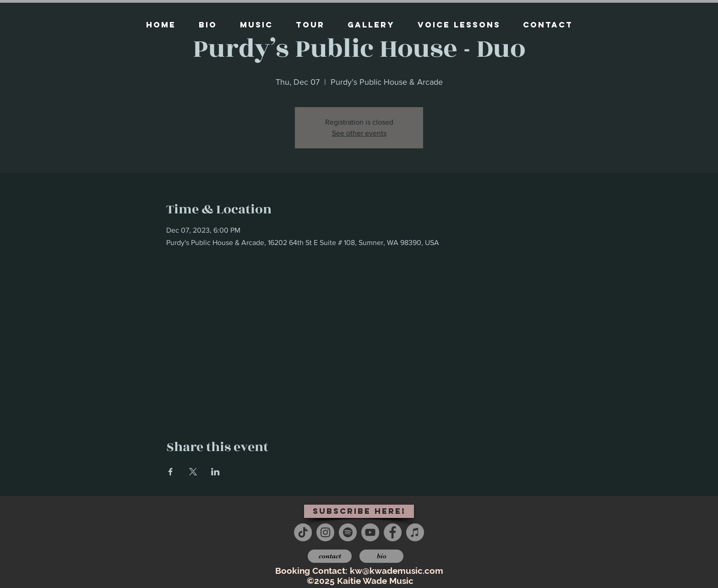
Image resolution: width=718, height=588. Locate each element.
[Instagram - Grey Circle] (325, 532)
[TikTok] (303, 532)
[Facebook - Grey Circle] (393, 532)
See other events (359, 133)
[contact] (330, 556)
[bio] (381, 556)
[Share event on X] (193, 472)
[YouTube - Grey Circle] (370, 532)
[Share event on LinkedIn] (215, 472)
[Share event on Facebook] (171, 472)
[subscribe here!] (359, 511)
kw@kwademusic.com (397, 571)
